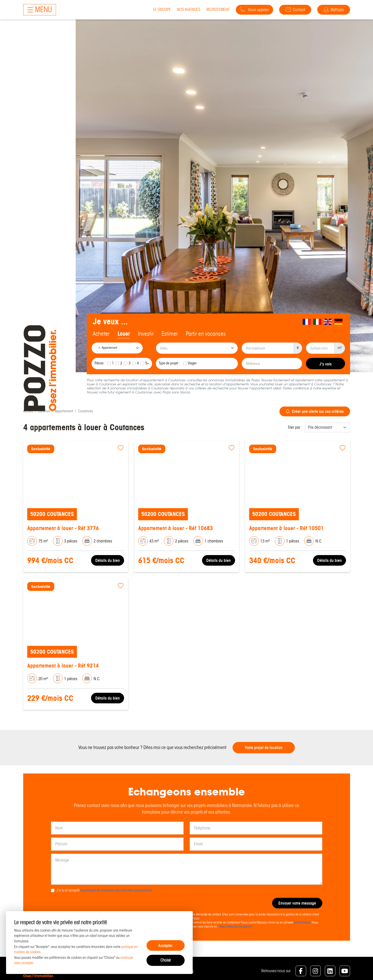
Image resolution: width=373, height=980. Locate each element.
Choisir (166, 960)
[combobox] (117, 348)
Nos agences (189, 9)
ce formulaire (302, 922)
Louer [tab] (124, 334)
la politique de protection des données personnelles (116, 890)
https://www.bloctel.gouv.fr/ (236, 926)
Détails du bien (108, 560)
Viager (192, 363)
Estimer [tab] (170, 334)
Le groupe (162, 9)
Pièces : (100, 363)
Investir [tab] (146, 334)
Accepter (165, 945)
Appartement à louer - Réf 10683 (176, 528)
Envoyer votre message (297, 903)
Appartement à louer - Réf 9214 (63, 666)
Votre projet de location (264, 747)
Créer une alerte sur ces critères (315, 411)
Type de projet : (169, 363)
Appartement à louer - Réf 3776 (63, 528)
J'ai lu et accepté (104, 890)
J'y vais (325, 364)
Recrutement (218, 9)
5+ (147, 363)
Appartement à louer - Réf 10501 (286, 528)
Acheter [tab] (101, 334)
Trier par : (295, 427)
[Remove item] (99, 348)
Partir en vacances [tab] (206, 334)
